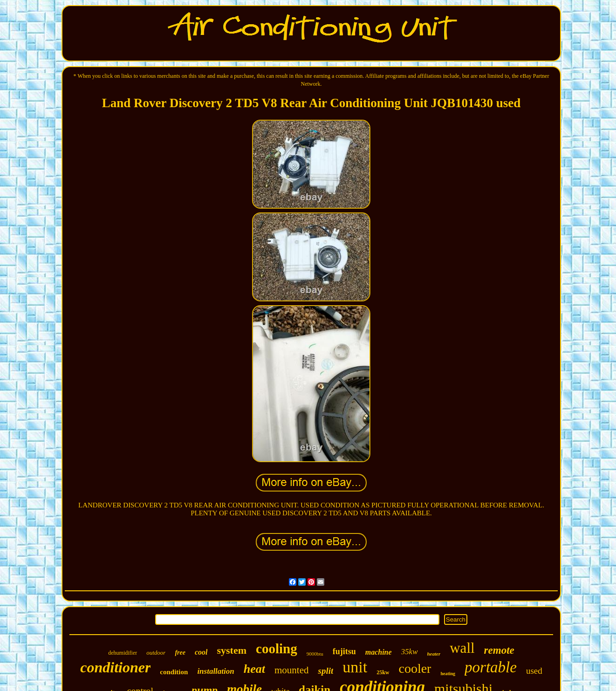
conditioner (115, 667)
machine (379, 652)
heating (448, 674)
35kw (410, 652)
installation (216, 671)
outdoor (156, 653)
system (232, 650)
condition (174, 672)
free (180, 653)
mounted (292, 670)
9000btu (315, 654)
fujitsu (344, 651)
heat (254, 669)
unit (355, 667)
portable (491, 667)
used (534, 671)
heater (434, 654)
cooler (415, 668)
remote (499, 650)
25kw (383, 672)
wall (462, 648)
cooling (277, 649)
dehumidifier (123, 653)
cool (201, 652)
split (325, 671)
